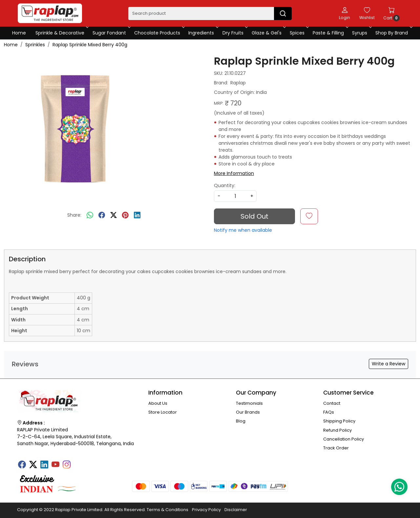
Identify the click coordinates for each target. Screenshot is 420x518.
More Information (234, 173)
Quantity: (225, 185)
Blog (241, 421)
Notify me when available (243, 230)
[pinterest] (125, 215)
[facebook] (102, 215)
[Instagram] (67, 465)
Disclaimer (236, 510)
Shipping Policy (339, 421)
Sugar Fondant (111, 33)
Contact (332, 403)
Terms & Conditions (168, 510)
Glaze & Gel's (268, 33)
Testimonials (249, 403)
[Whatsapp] (90, 215)
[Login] (345, 13)
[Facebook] (22, 465)
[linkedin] (137, 215)
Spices (299, 33)
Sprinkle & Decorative (62, 33)
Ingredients (203, 33)
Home (19, 33)
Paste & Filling (330, 33)
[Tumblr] (78, 463)
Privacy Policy (206, 510)
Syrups (361, 33)
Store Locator (163, 412)
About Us (158, 403)
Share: (74, 215)
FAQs (329, 412)
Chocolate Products (159, 33)
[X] (33, 465)
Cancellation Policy (344, 439)
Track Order (336, 448)
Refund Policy (337, 430)
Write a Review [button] (388, 364)
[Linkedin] (44, 465)
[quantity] (235, 196)
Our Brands (248, 412)
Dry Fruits (235, 33)
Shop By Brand (393, 33)
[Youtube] (55, 465)
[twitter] (114, 215)
